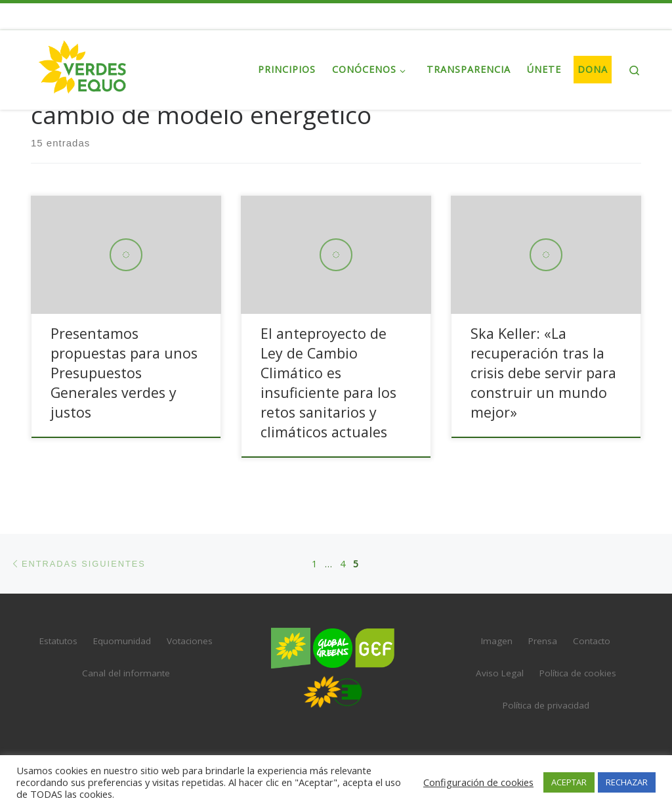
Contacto (592, 641)
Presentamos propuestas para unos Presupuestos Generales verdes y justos (124, 373)
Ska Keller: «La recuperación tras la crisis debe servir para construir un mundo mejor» (543, 373)
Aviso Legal (500, 673)
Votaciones (190, 641)
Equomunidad (122, 641)
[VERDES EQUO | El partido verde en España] (83, 67)
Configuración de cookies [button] (478, 782)
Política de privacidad (546, 705)
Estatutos (58, 641)
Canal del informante (126, 673)
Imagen (497, 641)
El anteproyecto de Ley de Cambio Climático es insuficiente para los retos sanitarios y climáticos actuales (328, 383)
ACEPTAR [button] (569, 782)
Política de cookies (578, 673)
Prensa (543, 641)
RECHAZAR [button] (627, 782)
